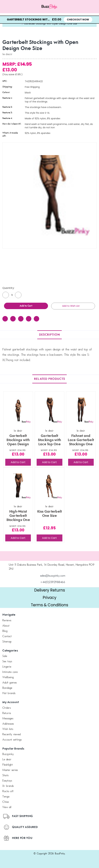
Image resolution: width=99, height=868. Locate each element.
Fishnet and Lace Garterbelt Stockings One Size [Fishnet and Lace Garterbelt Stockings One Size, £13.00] (81, 440)
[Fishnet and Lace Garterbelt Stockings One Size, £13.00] (81, 410)
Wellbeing (8, 678)
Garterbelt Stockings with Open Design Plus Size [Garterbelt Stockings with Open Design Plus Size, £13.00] (18, 440)
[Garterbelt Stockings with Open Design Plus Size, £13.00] (18, 410)
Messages (8, 719)
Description (49, 335)
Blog (5, 631)
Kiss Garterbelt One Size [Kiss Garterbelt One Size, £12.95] (50, 514)
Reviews (7, 621)
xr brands (8, 786)
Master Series (10, 770)
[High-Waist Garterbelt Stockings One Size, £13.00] (18, 486)
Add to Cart (18, 462)
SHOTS (6, 776)
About (6, 626)
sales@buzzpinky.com (53, 576)
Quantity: (8, 288)
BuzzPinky (8, 754)
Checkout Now (78, 20)
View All (7, 807)
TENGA (6, 797)
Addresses (8, 724)
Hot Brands (9, 693)
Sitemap (7, 642)
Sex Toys (7, 662)
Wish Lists (8, 729)
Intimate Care (10, 672)
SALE (5, 656)
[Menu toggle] (12, 7)
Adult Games (10, 683)
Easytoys (7, 781)
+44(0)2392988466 (53, 582)
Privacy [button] (50, 598)
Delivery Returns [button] (50, 590)
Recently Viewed (12, 735)
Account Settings (12, 740)
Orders (7, 708)
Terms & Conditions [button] (49, 605)
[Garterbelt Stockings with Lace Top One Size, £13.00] (49, 410)
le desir (7, 760)
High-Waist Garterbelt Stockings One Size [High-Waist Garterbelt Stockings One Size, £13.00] (18, 516)
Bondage (7, 688)
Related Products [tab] (50, 379)
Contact (7, 637)
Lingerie (7, 667)
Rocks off (8, 791)
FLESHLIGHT (8, 765)
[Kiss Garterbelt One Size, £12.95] (49, 486)
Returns (7, 713)
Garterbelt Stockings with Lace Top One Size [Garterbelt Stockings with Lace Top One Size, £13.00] (50, 440)
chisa (6, 802)
